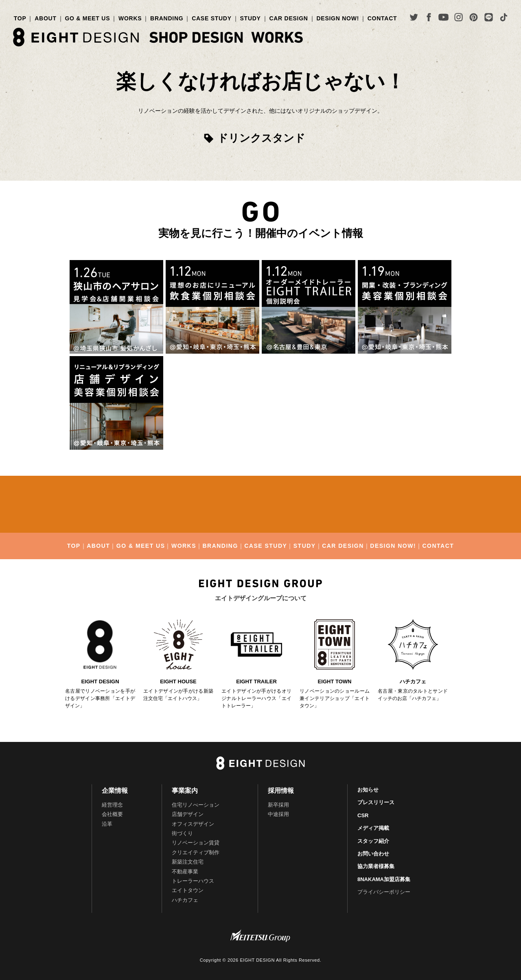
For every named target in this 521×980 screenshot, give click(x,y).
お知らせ (368, 790)
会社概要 (112, 814)
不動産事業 (185, 872)
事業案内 (185, 791)
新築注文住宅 (188, 862)
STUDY (251, 18)
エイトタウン (188, 890)
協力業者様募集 (376, 866)
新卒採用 (278, 805)
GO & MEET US (87, 18)
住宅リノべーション (196, 805)
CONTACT (382, 18)
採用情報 (281, 791)
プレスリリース (376, 802)
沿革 (107, 824)
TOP (20, 18)
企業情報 (115, 791)
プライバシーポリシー (384, 892)
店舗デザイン (188, 814)
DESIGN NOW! (338, 18)
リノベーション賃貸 (196, 843)
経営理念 (112, 805)
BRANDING (167, 18)
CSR (363, 815)
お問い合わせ (373, 854)
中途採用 (278, 814)
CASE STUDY (212, 18)
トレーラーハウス (193, 881)
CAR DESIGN (288, 18)
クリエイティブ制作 (196, 852)
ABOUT (45, 18)
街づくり (182, 833)
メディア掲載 (373, 828)
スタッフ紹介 (373, 841)
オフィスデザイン (193, 824)
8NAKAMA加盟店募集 (384, 879)
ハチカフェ (185, 900)
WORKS (130, 18)
